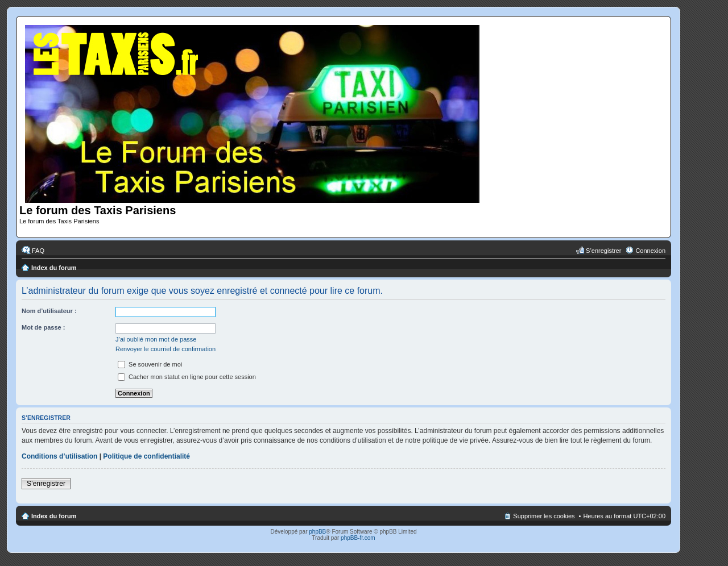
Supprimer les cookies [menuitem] (544, 516)
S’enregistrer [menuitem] (603, 251)
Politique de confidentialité (146, 456)
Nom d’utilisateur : (49, 311)
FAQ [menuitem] (38, 251)
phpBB (317, 532)
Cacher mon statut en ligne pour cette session (187, 377)
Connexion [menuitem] (650, 251)
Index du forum (54, 268)
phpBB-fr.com (358, 538)
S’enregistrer (46, 484)
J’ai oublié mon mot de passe (156, 339)
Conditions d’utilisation (59, 456)
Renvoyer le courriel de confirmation (166, 349)
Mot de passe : (43, 327)
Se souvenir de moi (150, 364)
